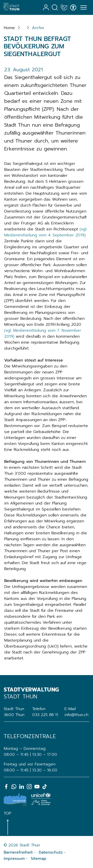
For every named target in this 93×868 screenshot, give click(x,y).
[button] (38, 28)
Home (9, 28)
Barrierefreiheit (18, 852)
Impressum (14, 859)
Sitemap (39, 859)
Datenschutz (51, 852)
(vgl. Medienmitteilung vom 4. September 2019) (46, 232)
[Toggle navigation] (83, 8)
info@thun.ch (76, 715)
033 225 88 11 (45, 715)
